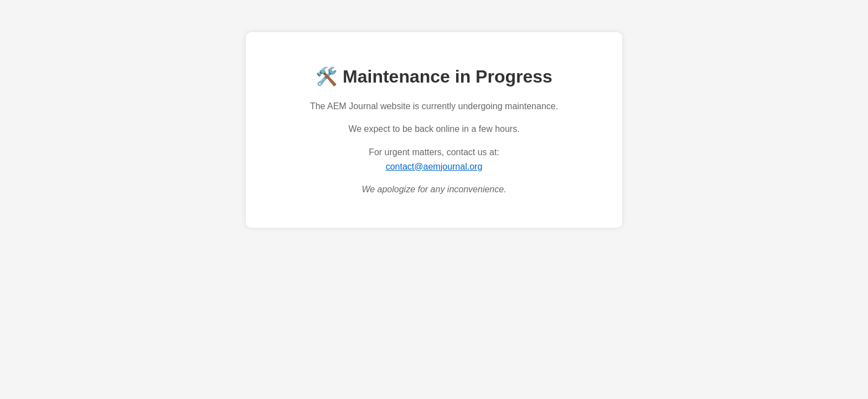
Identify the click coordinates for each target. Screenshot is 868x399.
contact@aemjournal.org (434, 167)
